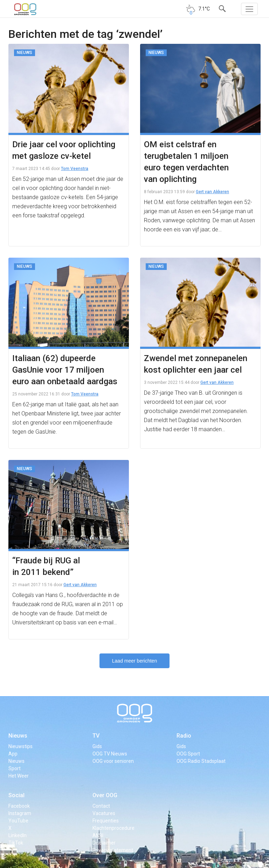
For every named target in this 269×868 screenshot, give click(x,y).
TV (96, 736)
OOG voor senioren (113, 761)
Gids (97, 746)
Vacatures (104, 813)
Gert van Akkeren (212, 192)
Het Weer (19, 776)
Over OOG (105, 795)
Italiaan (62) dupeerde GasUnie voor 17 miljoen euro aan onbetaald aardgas (65, 370)
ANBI (98, 835)
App (13, 754)
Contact (101, 806)
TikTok (16, 843)
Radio (184, 736)
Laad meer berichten (134, 661)
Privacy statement (113, 850)
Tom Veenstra (75, 169)
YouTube (18, 821)
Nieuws (18, 736)
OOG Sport (188, 754)
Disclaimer (104, 843)
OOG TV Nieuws (110, 754)
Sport (15, 768)
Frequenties (106, 821)
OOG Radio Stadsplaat (201, 761)
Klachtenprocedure (113, 828)
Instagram (20, 813)
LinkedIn (18, 835)
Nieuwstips (20, 746)
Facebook (19, 806)
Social (16, 795)
